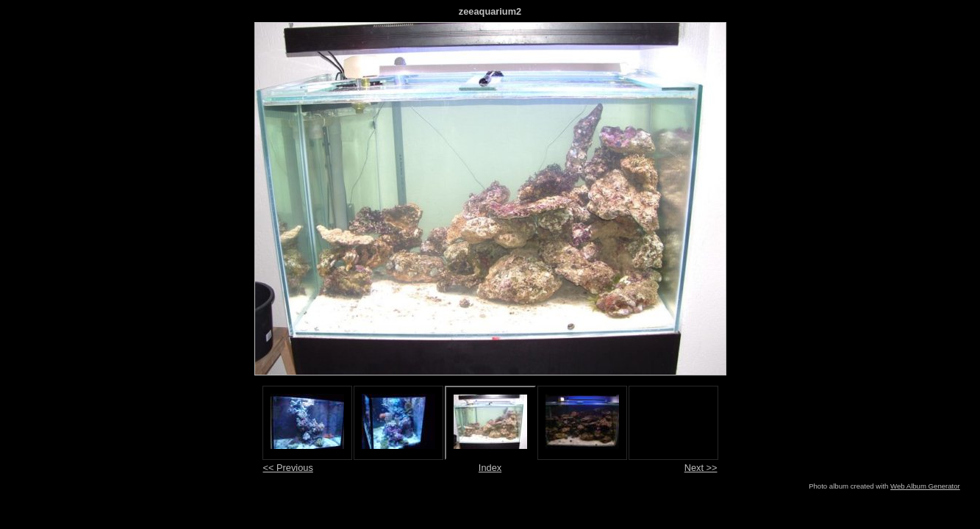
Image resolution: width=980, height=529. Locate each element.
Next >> (701, 468)
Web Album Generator (925, 486)
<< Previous (288, 468)
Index (490, 468)
